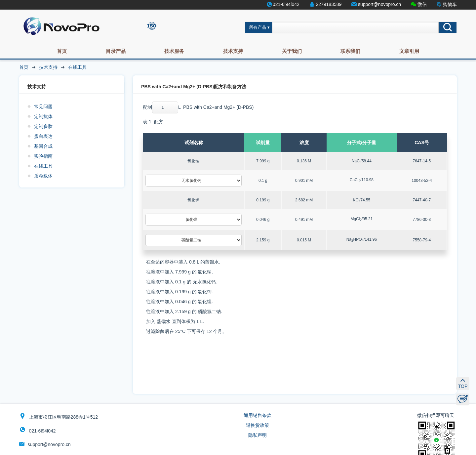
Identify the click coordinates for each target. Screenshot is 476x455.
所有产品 (258, 27)
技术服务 (174, 51)
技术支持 (233, 51)
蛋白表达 (43, 136)
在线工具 (77, 67)
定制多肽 (43, 126)
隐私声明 (258, 435)
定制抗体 (43, 116)
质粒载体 (43, 176)
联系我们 (350, 51)
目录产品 (116, 51)
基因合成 (43, 146)
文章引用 (409, 51)
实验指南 (43, 156)
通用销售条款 (258, 415)
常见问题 (43, 106)
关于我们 (292, 51)
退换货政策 (258, 425)
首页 (62, 51)
